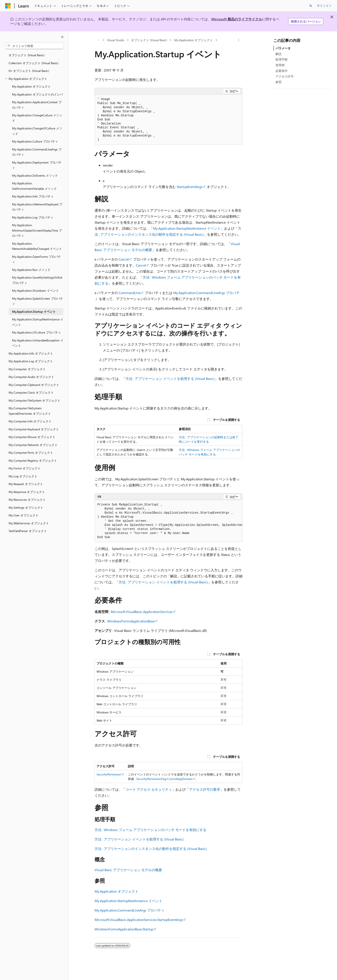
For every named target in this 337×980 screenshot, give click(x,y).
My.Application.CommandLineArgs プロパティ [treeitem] (37, 152)
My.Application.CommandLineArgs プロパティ (129, 910)
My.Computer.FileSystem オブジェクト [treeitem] (34, 400)
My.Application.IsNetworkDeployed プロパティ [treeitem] (37, 207)
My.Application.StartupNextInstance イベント (187, 228)
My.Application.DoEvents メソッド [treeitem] (35, 175)
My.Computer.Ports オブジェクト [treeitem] (31, 453)
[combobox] (34, 46)
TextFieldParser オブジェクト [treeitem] (28, 531)
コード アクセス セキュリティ (149, 789)
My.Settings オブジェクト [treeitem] (26, 507)
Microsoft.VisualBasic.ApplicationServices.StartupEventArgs (139, 920)
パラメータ (283, 48)
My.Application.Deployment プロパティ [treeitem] (37, 165)
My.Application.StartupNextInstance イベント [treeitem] (38, 322)
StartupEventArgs (190, 187)
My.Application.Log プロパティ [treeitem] (33, 217)
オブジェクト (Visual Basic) (149, 40)
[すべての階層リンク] (98, 40)
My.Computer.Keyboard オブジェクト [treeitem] (34, 429)
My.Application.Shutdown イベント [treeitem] (35, 291)
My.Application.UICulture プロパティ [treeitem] (37, 332)
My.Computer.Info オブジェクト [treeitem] (30, 421)
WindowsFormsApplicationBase (131, 621)
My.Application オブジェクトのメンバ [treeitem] (37, 94)
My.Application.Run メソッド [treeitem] (31, 270)
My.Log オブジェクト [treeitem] (23, 476)
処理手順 (282, 59)
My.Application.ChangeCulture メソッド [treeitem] (37, 118)
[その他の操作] (239, 40)
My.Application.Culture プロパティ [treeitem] (35, 141)
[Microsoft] (8, 6)
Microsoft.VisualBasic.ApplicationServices (142, 612)
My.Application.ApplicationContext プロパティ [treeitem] (37, 105)
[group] (168, 521)
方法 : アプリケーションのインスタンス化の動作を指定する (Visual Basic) (151, 849)
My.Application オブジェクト (193, 40)
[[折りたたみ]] (62, 37)
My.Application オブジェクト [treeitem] (31, 86)
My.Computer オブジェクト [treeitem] (27, 369)
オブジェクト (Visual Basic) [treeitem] (27, 55)
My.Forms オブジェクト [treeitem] (25, 468)
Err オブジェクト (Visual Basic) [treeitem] (29, 71)
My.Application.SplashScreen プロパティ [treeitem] (38, 301)
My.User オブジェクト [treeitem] (24, 515)
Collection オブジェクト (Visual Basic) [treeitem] (34, 63)
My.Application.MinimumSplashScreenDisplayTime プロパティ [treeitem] (37, 230)
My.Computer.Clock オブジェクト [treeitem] (31, 392)
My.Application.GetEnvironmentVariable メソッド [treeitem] (34, 186)
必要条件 (282, 71)
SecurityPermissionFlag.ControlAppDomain (164, 779)
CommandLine (130, 293)
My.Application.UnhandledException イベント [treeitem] (38, 343)
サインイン (324, 5)
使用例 (280, 65)
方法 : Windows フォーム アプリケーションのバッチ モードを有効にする (150, 830)
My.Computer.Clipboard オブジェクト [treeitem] (34, 385)
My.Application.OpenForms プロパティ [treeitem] (36, 259)
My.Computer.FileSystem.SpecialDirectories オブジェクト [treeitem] (30, 411)
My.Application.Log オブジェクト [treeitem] (31, 361)
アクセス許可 (285, 76)
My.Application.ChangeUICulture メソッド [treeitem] (37, 131)
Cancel (124, 259)
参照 (279, 82)
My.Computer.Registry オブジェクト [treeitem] (33, 460)
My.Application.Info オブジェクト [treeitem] (31, 353)
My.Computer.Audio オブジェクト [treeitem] (31, 377)
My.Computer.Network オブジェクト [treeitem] (33, 445)
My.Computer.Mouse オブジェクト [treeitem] (32, 437)
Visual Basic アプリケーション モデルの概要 (128, 870)
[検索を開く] (311, 6)
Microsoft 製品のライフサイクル (237, 19)
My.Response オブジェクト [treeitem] (27, 492)
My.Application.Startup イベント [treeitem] (34, 312)
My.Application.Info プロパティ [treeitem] (33, 196)
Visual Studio (116, 40)
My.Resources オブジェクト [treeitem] (27, 500)
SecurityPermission (109, 774)
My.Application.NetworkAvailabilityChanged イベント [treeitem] (37, 246)
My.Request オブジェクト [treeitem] (26, 484)
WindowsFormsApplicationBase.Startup (124, 929)
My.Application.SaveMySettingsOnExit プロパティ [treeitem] (37, 280)
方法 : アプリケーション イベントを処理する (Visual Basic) (170, 378)
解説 (279, 54)
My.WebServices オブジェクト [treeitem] (29, 523)
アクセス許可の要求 (205, 789)
